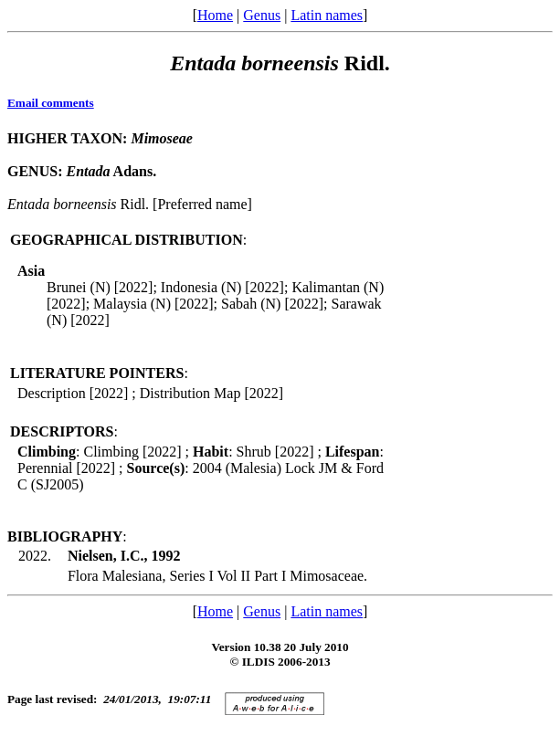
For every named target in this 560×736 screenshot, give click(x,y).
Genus (262, 15)
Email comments (51, 103)
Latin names (327, 15)
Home (215, 15)
